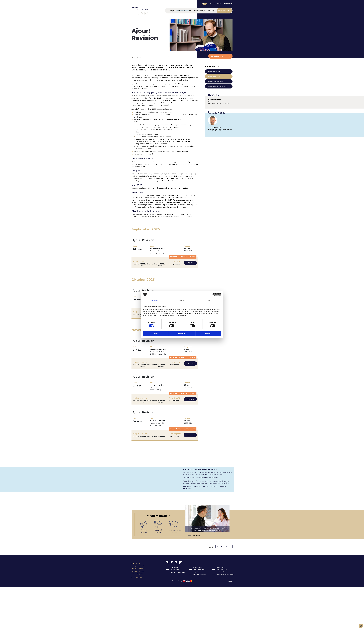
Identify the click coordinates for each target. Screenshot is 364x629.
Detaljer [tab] (182, 300)
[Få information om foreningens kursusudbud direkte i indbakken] (182, 478)
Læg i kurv (190, 263)
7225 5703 (225, 103)
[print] (231, 546)
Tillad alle (208, 333)
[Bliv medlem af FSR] (183, 524)
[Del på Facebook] (226, 546)
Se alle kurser (220, 56)
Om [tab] (209, 300)
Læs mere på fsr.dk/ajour (182, 80)
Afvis (156, 333)
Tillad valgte (182, 333)
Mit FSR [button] (222, 11)
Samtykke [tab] (155, 300)
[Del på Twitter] (222, 546)
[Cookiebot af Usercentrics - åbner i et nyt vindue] (213, 294)
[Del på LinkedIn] (217, 546)
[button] (171, 11)
